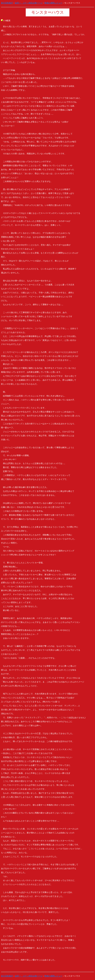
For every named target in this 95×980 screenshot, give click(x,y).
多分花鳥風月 (7, 3)
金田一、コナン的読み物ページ (29, 3)
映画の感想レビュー (53, 3)
